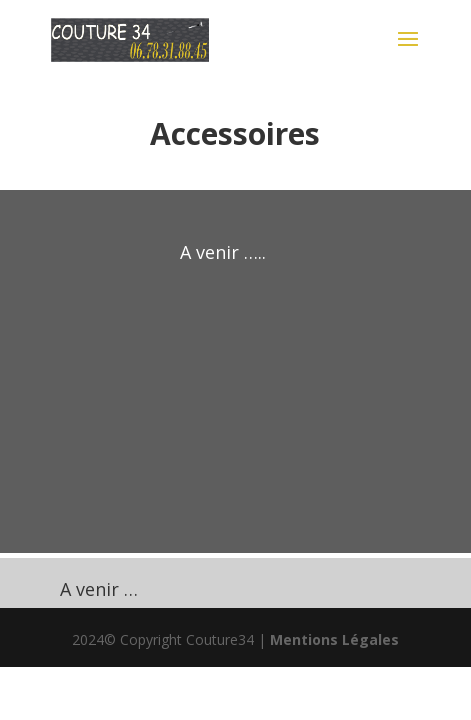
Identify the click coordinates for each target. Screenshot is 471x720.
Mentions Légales (334, 639)
